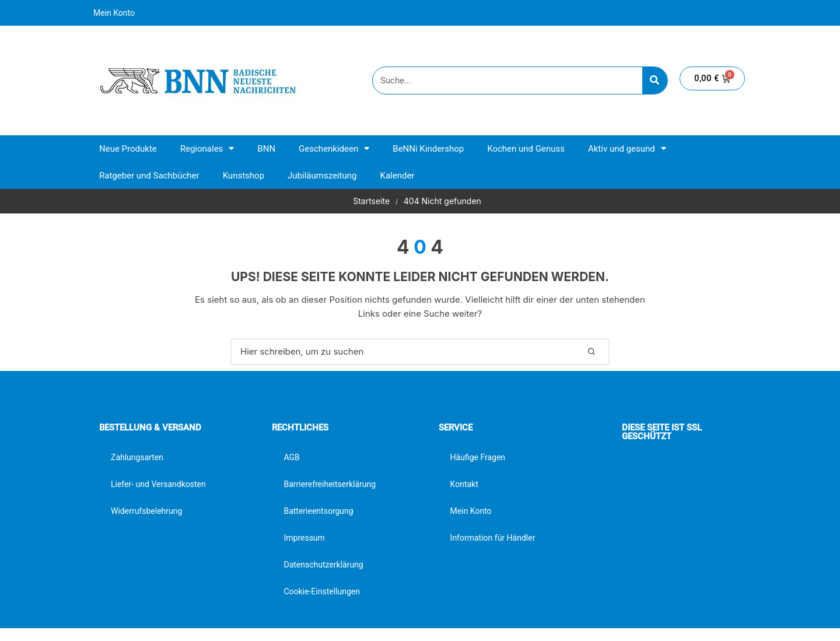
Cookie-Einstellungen (321, 591)
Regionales (207, 148)
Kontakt (464, 484)
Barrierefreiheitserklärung (330, 484)
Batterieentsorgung (318, 511)
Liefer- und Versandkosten (158, 484)
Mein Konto (114, 13)
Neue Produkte (128, 149)
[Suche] (655, 80)
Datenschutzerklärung (323, 565)
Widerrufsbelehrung (146, 511)
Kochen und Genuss (526, 149)
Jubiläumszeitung (322, 176)
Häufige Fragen (478, 457)
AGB (291, 457)
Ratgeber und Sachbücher (149, 176)
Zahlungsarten (137, 457)
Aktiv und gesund (627, 148)
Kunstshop (244, 176)
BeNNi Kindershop (428, 149)
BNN (266, 149)
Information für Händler (493, 538)
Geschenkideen (334, 148)
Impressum (304, 538)
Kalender (397, 176)
